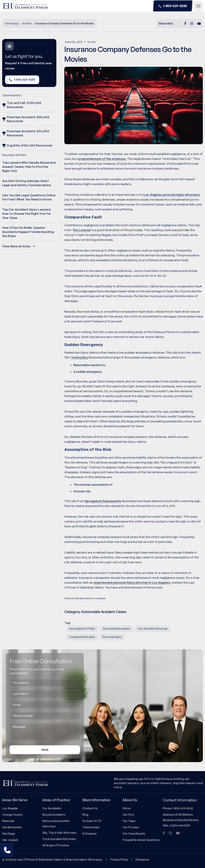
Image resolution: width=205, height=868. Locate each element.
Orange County (12, 815)
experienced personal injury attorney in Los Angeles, (132, 582)
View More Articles (19, 246)
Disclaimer (142, 860)
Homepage (12, 23)
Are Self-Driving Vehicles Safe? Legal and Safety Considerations (27, 183)
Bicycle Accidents (54, 815)
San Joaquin (10, 840)
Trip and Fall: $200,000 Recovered (22, 105)
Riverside (8, 821)
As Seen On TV (92, 821)
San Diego (9, 834)
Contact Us (90, 808)
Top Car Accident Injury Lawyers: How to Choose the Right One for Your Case (27, 214)
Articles (27, 23)
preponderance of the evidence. (102, 159)
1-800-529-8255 (173, 6)
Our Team (129, 821)
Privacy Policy (119, 860)
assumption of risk (82, 629)
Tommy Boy (79, 357)
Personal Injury (112, 637)
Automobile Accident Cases (104, 612)
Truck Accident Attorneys (59, 839)
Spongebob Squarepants (103, 501)
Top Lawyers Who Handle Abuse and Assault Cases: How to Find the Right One (29, 167)
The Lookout (82, 230)
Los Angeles (10, 808)
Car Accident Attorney (153, 629)
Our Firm (128, 815)
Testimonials (91, 827)
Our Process (131, 827)
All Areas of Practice (56, 845)
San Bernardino (12, 827)
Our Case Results (134, 834)
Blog (85, 815)
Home (127, 808)
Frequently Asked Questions (141, 840)
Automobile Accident (116, 629)
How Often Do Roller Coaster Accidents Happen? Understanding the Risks (28, 232)
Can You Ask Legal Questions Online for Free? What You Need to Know (29, 197)
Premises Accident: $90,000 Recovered (26, 119)
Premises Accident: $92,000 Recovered (26, 133)
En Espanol (89, 834)
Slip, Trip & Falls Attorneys (59, 833)
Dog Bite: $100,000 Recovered (27, 145)
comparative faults (82, 637)
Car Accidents (52, 808)
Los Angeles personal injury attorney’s (172, 195)
